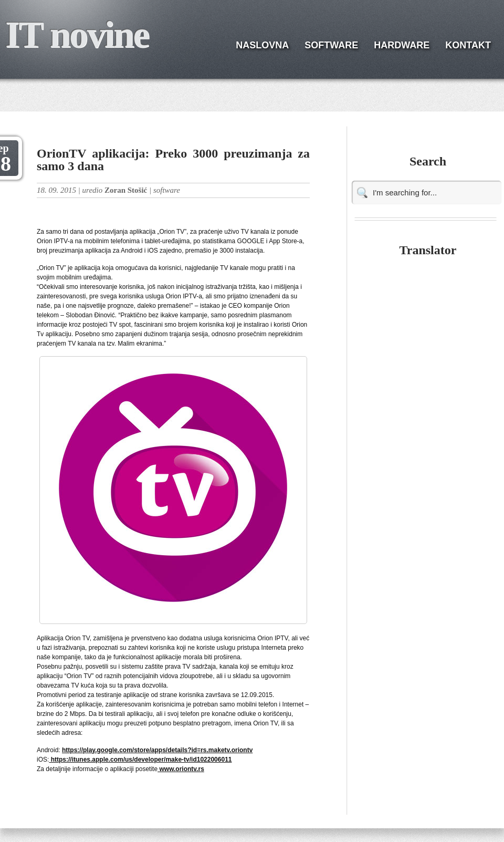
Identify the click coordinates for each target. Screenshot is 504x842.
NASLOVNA (262, 45)
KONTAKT (468, 45)
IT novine (77, 35)
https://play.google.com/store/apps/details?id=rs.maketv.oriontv (157, 750)
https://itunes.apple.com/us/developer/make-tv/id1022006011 (140, 760)
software (167, 190)
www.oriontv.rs (181, 769)
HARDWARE (402, 45)
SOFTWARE (331, 45)
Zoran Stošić (126, 190)
